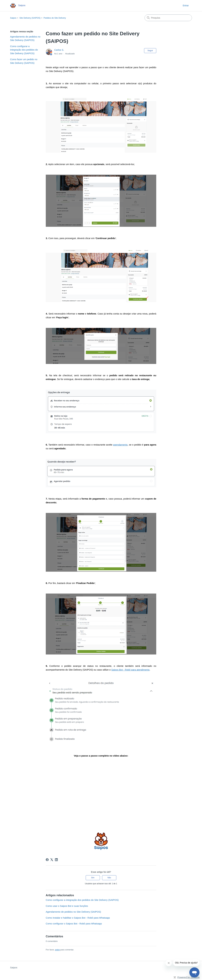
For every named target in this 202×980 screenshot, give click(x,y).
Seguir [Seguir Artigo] (150, 51)
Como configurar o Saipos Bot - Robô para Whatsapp (74, 924)
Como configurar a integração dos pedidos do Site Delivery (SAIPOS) (24, 50)
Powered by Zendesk (189, 977)
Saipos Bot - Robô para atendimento (130, 670)
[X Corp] (52, 860)
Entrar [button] (186, 6)
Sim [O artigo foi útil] (93, 878)
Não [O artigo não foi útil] (109, 878)
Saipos (13, 18)
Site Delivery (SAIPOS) (30, 18)
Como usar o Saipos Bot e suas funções (67, 906)
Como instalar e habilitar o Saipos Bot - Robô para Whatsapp (78, 918)
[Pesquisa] (168, 18)
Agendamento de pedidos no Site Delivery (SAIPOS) (25, 38)
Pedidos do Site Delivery (55, 18)
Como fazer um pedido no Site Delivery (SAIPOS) (24, 61)
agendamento (120, 445)
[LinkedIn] (56, 860)
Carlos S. (59, 50)
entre (57, 950)
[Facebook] (47, 860)
